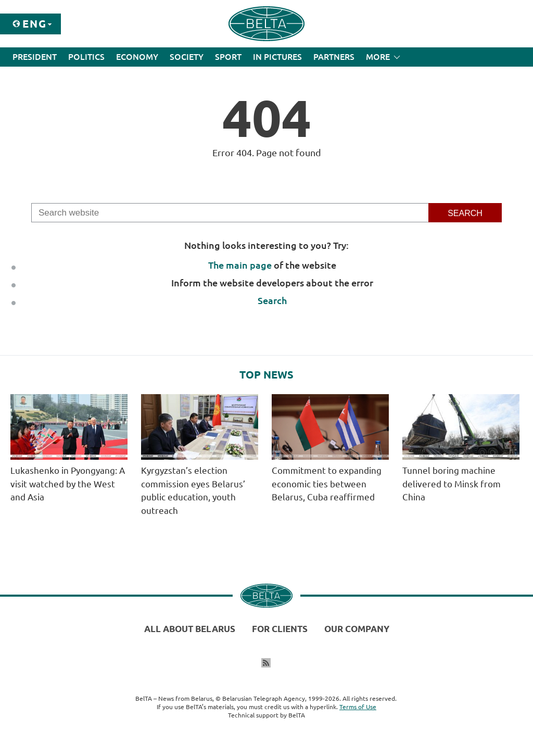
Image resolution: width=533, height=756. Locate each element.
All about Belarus (190, 629)
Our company (357, 629)
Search (272, 300)
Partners (334, 57)
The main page (240, 265)
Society (187, 57)
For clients (280, 629)
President (35, 57)
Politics (86, 57)
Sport (228, 57)
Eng (35, 24)
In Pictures (277, 57)
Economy (137, 57)
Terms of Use (358, 707)
